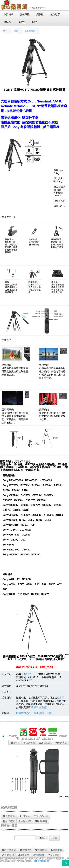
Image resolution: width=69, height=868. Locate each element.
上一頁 (15, 743)
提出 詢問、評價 (43, 713)
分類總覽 (41, 821)
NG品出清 (25, 821)
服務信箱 (40, 861)
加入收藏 (29, 743)
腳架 (16, 31)
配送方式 (61, 743)
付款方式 (45, 743)
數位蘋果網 (9, 850)
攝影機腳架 (30, 31)
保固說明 (8, 855)
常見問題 (54, 855)
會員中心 (56, 850)
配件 (5, 31)
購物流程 (26, 850)
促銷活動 (9, 816)
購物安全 (23, 855)
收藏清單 (41, 850)
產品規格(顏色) (39, 707)
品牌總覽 (9, 821)
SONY (28, 674)
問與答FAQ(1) (24, 713)
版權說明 (39, 855)
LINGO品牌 (41, 816)
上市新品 (25, 816)
